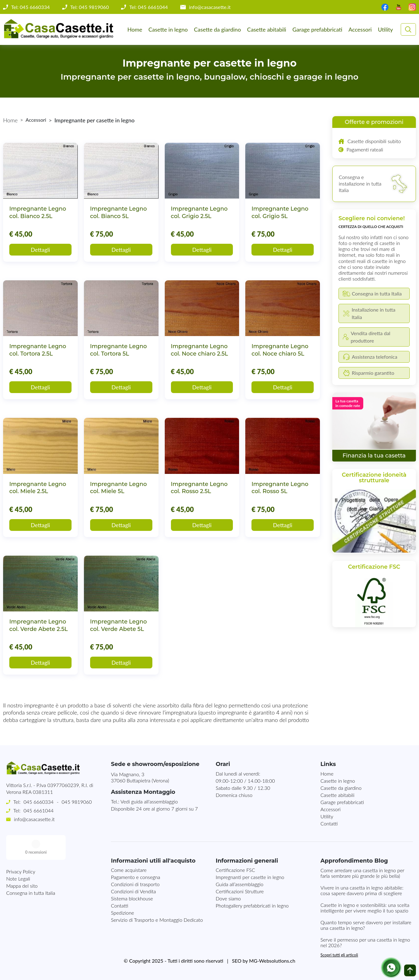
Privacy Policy (21, 847)
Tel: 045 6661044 (148, 7)
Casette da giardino (217, 29)
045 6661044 (39, 810)
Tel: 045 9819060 (90, 7)
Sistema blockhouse (132, 898)
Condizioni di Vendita (133, 891)
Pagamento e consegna (135, 877)
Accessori (360, 29)
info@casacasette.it (210, 7)
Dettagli (40, 250)
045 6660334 (39, 802)
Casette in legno (168, 29)
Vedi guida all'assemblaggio (149, 801)
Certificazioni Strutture (240, 891)
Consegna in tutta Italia (31, 868)
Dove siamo (228, 898)
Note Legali (18, 854)
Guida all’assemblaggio (240, 884)
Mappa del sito (22, 861)
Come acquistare (129, 870)
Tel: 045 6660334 (31, 7)
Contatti (329, 823)
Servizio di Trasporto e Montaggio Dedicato (157, 920)
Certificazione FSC (236, 870)
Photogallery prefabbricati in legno (252, 906)
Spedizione (122, 913)
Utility (385, 29)
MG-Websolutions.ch (272, 961)
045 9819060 (77, 802)
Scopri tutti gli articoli (339, 955)
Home (135, 29)
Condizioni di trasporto (135, 884)
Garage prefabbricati (317, 29)
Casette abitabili (267, 29)
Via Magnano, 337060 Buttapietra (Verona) (140, 777)
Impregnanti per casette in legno (250, 877)
